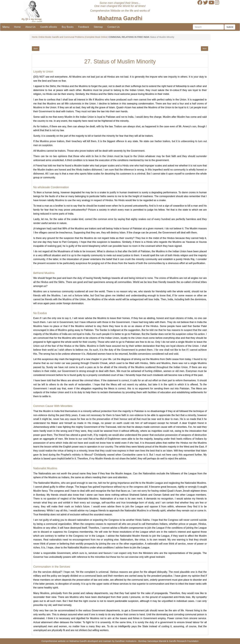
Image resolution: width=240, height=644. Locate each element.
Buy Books (68, 27)
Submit (230, 27)
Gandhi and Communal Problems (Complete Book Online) (80, 37)
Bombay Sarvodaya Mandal (152, 641)
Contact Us (113, 27)
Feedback (84, 27)
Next (205, 49)
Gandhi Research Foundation (184, 641)
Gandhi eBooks (49, 27)
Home (17, 27)
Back (36, 49)
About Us (30, 27)
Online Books (45, 37)
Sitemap (98, 27)
